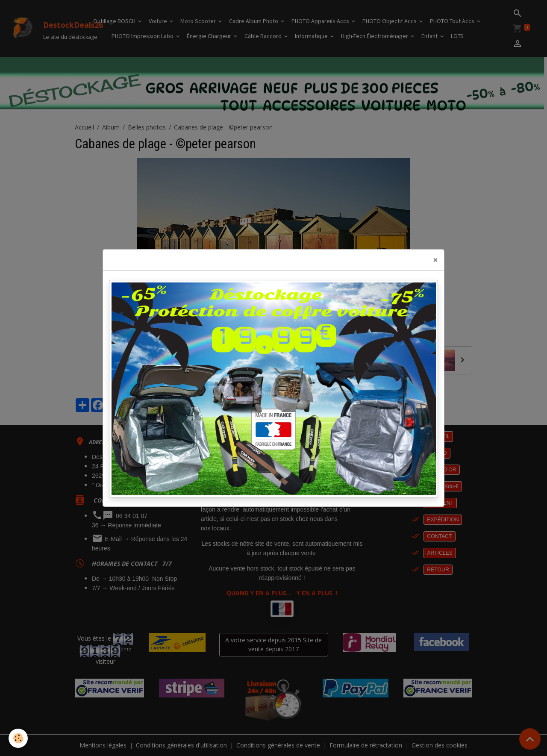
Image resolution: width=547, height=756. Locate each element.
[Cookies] (18, 738)
